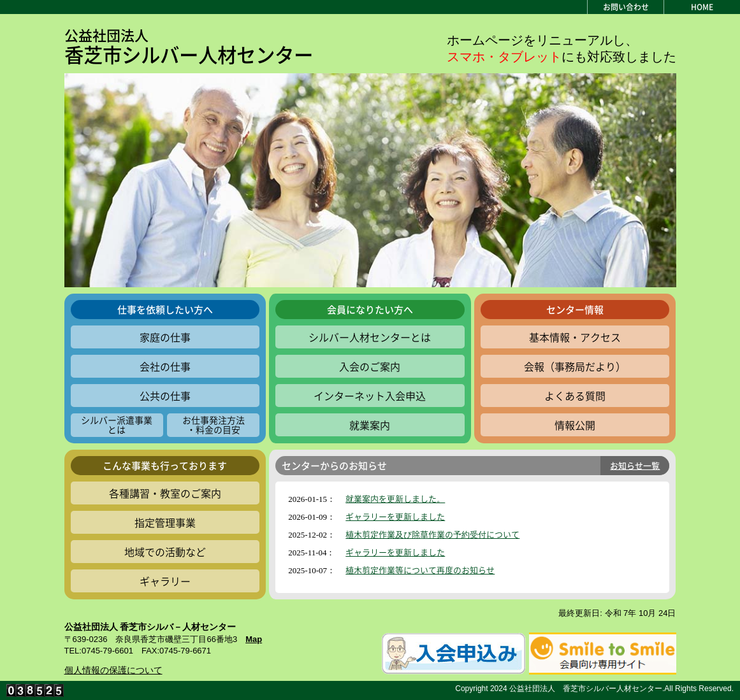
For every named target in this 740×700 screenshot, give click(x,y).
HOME (702, 7)
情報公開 (575, 425)
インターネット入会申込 (370, 396)
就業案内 (370, 425)
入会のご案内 (370, 366)
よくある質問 (575, 396)
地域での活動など (165, 552)
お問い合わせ (626, 7)
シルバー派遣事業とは (117, 425)
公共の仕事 (165, 396)
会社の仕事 (165, 366)
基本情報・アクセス (575, 337)
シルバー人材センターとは (370, 337)
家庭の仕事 (165, 337)
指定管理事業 (165, 522)
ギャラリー (165, 581)
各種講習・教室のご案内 (165, 493)
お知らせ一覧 (635, 465)
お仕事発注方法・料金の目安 (214, 425)
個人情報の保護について (113, 670)
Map (254, 639)
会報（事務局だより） (575, 366)
